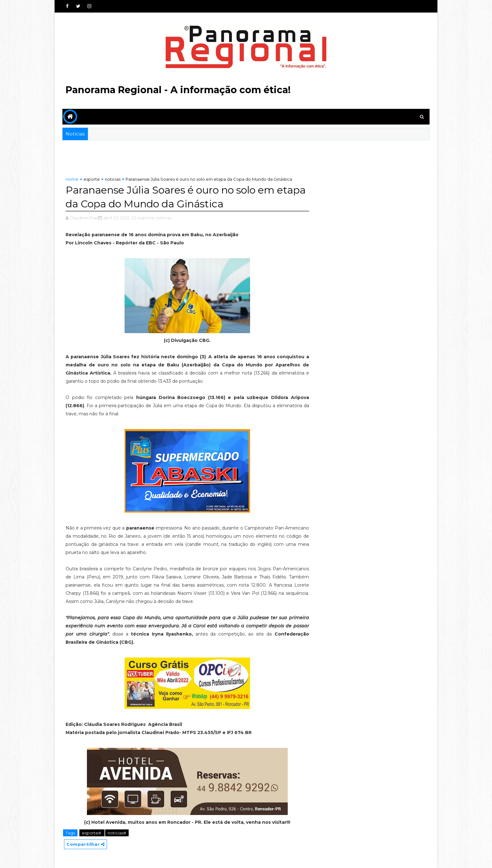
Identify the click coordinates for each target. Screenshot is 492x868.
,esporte (145, 218)
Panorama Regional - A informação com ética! (178, 90)
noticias (113, 179)
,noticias (163, 218)
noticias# (117, 833)
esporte (92, 179)
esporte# (92, 833)
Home (72, 179)
